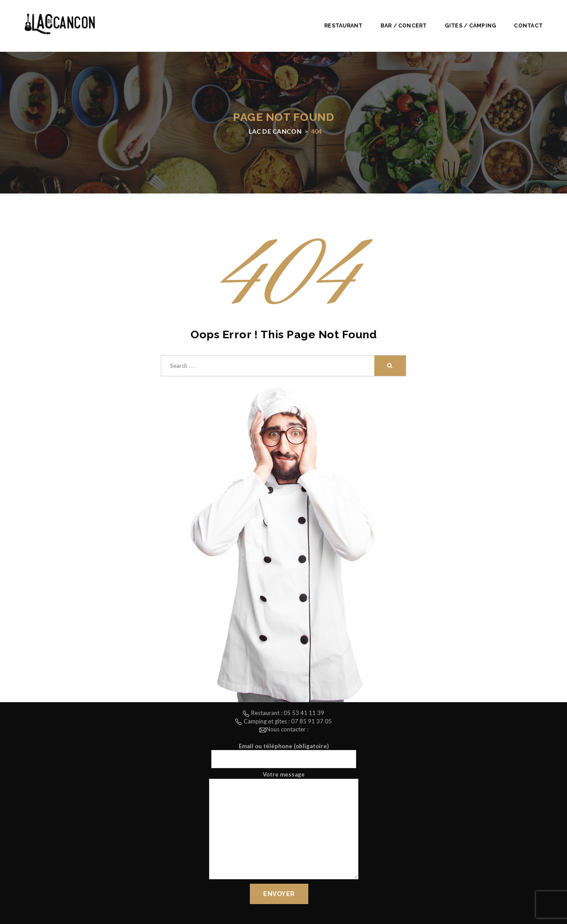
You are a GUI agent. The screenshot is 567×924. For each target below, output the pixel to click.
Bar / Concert (404, 26)
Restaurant (343, 26)
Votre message (284, 826)
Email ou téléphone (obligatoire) (284, 756)
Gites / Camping (471, 26)
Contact (528, 26)
